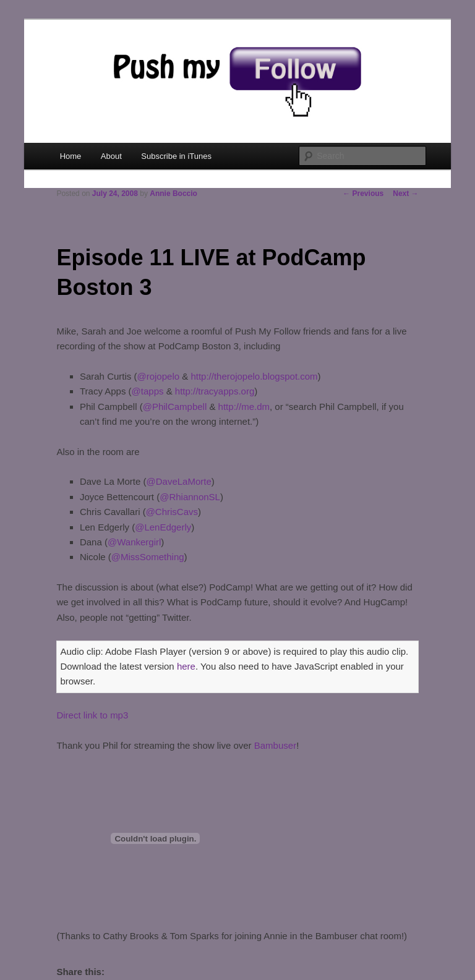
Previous (363, 194)
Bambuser (275, 745)
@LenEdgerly (163, 527)
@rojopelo (158, 376)
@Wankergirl (134, 542)
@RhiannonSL (190, 497)
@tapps (148, 391)
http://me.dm (244, 407)
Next (405, 194)
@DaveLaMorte (178, 481)
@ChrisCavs (172, 512)
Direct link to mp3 (92, 715)
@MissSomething (148, 557)
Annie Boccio (173, 194)
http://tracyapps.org (215, 391)
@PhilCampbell (175, 407)
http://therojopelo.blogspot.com (254, 376)
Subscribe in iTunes (176, 156)
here (186, 666)
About (111, 156)
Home (71, 156)
